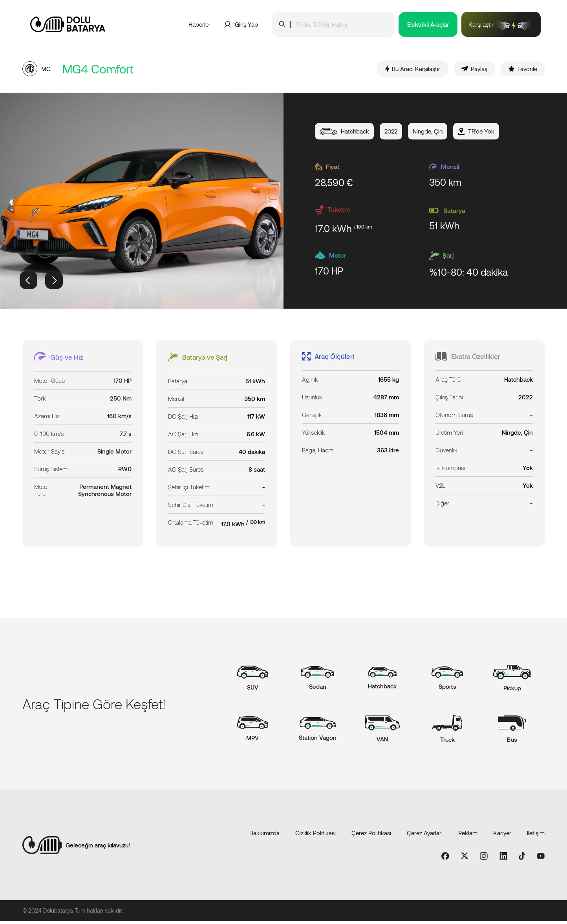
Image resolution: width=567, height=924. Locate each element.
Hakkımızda (264, 835)
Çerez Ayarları (425, 835)
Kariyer (502, 835)
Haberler (199, 24)
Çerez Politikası (371, 835)
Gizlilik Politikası (316, 835)
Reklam (468, 835)
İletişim (536, 835)
